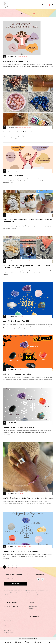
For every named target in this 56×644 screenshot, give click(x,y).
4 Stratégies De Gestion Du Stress (16, 61)
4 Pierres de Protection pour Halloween (19, 374)
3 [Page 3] (13, 567)
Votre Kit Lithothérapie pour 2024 (17, 321)
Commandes (32, 609)
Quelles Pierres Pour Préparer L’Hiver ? (18, 427)
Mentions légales (8, 630)
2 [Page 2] (9, 567)
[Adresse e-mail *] (15, 578)
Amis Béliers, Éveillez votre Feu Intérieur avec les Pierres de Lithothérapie (27, 221)
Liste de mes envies (33, 611)
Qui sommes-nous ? (8, 621)
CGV (5, 625)
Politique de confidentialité (10, 628)
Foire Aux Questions (8, 633)
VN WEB (35, 639)
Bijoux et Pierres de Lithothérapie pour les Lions (23, 132)
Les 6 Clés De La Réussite (13, 176)
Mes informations (33, 606)
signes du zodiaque (28, 127)
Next (17, 567)
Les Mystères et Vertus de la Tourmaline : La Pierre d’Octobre (28, 498)
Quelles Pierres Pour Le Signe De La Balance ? (21, 551)
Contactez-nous (7, 623)
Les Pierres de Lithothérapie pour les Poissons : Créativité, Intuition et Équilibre (27, 267)
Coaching (19, 57)
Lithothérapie (25, 57)
